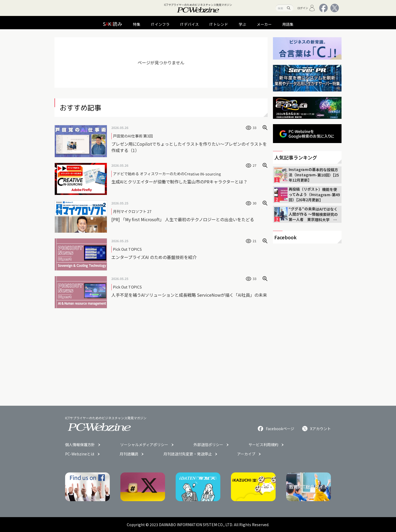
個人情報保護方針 (80, 445)
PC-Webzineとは (80, 454)
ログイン (306, 8)
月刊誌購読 (129, 454)
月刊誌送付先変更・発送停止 (188, 454)
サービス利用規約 (263, 445)
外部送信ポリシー (208, 445)
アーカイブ (246, 454)
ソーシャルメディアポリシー (144, 445)
